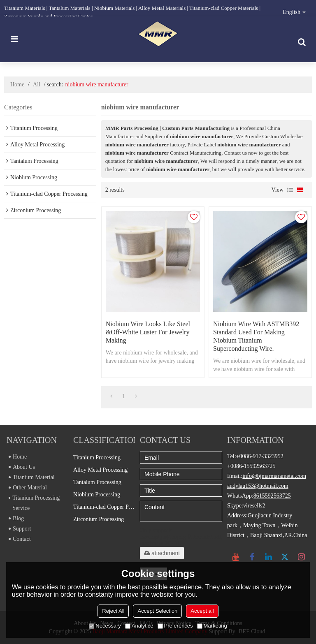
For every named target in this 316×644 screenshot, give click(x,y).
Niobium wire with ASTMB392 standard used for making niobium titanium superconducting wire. (256, 336)
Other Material (28, 488)
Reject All (113, 611)
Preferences (175, 626)
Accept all (202, 611)
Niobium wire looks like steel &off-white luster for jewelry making (148, 332)
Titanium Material (32, 477)
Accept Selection (157, 611)
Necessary (105, 626)
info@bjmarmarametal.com (274, 476)
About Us (22, 467)
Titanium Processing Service (34, 503)
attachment (162, 553)
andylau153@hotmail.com (258, 486)
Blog (16, 518)
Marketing (212, 626)
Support (20, 529)
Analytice (139, 626)
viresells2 (254, 506)
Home (17, 85)
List (290, 190)
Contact (20, 539)
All (37, 85)
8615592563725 (272, 496)
